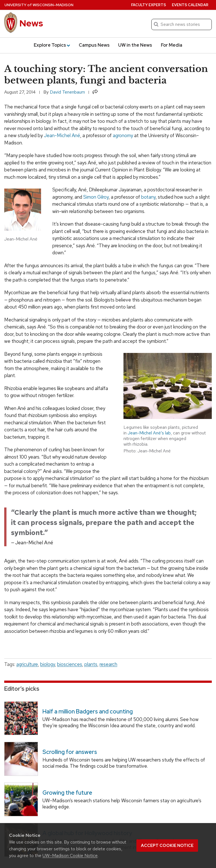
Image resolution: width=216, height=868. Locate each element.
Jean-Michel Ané (62, 135)
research (108, 664)
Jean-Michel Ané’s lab (149, 433)
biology (48, 664)
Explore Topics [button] (52, 45)
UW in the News (135, 45)
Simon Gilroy (96, 197)
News (31, 23)
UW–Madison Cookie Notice (70, 855)
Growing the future (67, 792)
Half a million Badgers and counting (88, 711)
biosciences (70, 664)
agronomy (123, 135)
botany (148, 197)
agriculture (27, 664)
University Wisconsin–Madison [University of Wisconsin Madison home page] (39, 5)
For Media (172, 45)
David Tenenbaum (67, 92)
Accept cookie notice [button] (167, 846)
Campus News (94, 45)
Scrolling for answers (70, 752)
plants (91, 664)
